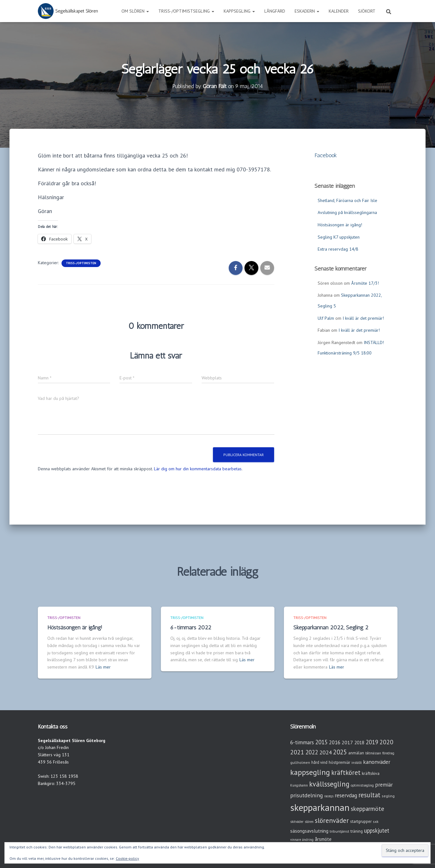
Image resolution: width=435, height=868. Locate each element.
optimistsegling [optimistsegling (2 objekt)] (362, 785)
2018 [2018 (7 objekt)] (359, 743)
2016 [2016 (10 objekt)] (335, 742)
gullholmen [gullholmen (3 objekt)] (300, 762)
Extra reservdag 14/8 (338, 249)
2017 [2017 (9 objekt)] (347, 742)
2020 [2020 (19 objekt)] (386, 742)
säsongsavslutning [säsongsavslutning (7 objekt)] (309, 831)
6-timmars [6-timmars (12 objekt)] (302, 742)
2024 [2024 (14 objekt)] (326, 752)
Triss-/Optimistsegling (186, 11)
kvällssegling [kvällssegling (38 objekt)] (329, 784)
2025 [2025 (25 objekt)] (340, 752)
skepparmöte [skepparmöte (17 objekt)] (367, 809)
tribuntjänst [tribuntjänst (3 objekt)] (339, 831)
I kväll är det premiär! (363, 318)
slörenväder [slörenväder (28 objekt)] (332, 820)
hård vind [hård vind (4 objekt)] (319, 762)
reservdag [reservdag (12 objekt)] (346, 795)
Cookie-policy (127, 858)
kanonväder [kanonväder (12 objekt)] (377, 762)
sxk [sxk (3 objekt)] (376, 821)
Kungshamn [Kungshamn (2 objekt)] (299, 785)
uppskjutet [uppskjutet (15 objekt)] (377, 830)
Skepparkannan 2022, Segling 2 (331, 627)
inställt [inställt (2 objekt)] (357, 763)
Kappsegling (239, 11)
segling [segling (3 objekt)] (388, 796)
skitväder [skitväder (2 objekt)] (297, 822)
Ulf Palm (326, 318)
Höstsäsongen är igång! (340, 225)
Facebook (326, 155)
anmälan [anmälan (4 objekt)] (356, 753)
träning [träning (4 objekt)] (357, 831)
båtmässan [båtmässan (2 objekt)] (373, 753)
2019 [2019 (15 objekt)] (372, 742)
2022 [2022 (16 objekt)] (312, 752)
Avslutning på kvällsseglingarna (347, 212)
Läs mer (103, 667)
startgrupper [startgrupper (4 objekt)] (361, 821)
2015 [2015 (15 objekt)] (321, 742)
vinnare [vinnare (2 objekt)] (296, 840)
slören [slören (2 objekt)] (309, 822)
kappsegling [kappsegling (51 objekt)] (310, 772)
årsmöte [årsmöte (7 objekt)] (323, 839)
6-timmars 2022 (191, 627)
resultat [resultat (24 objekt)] (369, 795)
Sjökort (367, 11)
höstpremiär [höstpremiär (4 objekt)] (339, 762)
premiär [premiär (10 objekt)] (384, 785)
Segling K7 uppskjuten (339, 237)
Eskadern (307, 11)
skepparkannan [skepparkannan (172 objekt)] (320, 807)
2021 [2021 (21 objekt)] (297, 752)
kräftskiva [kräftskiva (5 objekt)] (371, 773)
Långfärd (275, 11)
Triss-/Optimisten (81, 263)
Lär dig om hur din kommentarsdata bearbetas (198, 469)
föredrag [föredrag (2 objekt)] (388, 753)
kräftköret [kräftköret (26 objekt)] (346, 773)
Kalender (339, 11)
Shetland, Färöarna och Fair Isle (347, 200)
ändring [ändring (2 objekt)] (308, 840)
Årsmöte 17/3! (365, 283)
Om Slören (135, 11)
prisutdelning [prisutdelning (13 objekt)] (307, 795)
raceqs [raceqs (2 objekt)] (329, 796)
